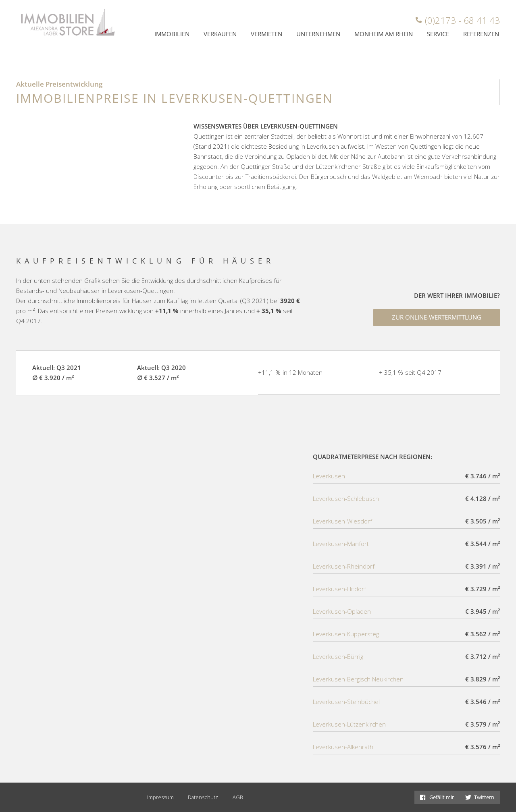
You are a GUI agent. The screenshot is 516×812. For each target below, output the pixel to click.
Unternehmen (318, 34)
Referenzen (481, 34)
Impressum (160, 797)
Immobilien (172, 34)
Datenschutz (203, 797)
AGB (238, 797)
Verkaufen (220, 34)
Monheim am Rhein (384, 34)
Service (438, 34)
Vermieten (266, 34)
